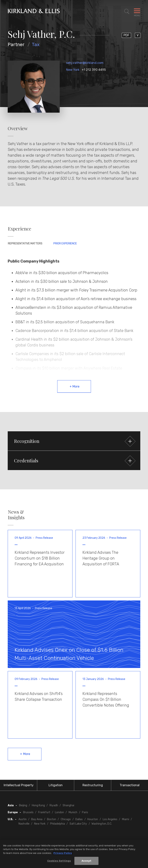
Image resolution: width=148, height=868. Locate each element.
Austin (23, 819)
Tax (36, 45)
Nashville (24, 824)
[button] (74, 441)
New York (73, 70)
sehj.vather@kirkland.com (85, 63)
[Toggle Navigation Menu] (137, 12)
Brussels (28, 812)
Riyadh (54, 805)
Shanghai (68, 805)
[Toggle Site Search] (127, 12)
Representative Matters (25, 244)
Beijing (23, 805)
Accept (86, 862)
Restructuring (93, 785)
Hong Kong (38, 805)
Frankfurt (44, 812)
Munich (73, 812)
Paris (85, 812)
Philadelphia (58, 824)
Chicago (66, 819)
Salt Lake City (78, 824)
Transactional (130, 785)
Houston (93, 819)
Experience (20, 229)
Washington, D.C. (102, 824)
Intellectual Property (19, 785)
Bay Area (37, 819)
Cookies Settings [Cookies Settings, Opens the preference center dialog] (59, 862)
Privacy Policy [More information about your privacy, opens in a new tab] (63, 854)
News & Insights (16, 515)
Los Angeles (110, 819)
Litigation (56, 785)
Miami (126, 819)
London (59, 812)
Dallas (79, 819)
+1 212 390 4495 (94, 70)
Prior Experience (65, 244)
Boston (52, 819)
